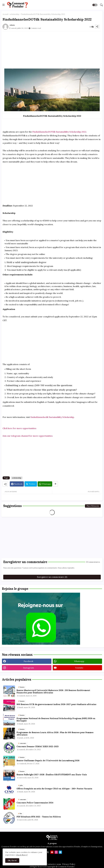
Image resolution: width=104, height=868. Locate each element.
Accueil (5, 14)
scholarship (15, 14)
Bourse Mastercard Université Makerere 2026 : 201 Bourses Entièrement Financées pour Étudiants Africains (53, 692)
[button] (95, 5)
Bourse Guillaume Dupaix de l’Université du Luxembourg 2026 (48, 761)
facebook (28, 661)
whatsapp (79, 661)
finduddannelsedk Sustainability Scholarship (52, 417)
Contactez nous (54, 864)
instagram (29, 668)
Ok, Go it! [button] (12, 860)
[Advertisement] (52, 49)
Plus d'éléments (93, 506)
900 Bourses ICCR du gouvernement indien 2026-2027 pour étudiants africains (56, 704)
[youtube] (52, 852)
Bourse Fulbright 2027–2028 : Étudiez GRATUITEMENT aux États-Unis (52, 775)
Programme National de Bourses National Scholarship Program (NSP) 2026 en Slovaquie (56, 720)
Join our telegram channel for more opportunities (28, 436)
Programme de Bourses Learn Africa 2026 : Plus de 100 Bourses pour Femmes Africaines (55, 734)
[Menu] (4, 5)
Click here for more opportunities (19, 428)
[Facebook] (17, 484)
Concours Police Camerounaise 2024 (35, 803)
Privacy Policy (69, 864)
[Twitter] (31, 484)
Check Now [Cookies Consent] (21, 855)
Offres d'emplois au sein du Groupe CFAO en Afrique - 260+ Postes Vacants (54, 789)
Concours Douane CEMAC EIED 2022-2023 (38, 747)
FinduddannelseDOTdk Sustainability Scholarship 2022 (59, 132)
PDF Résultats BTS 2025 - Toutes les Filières (39, 817)
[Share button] (55, 484)
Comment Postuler (66, 867)
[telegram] (60, 852)
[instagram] (56, 852)
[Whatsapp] (45, 484)
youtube (79, 668)
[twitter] (48, 852)
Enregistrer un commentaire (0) (52, 577)
